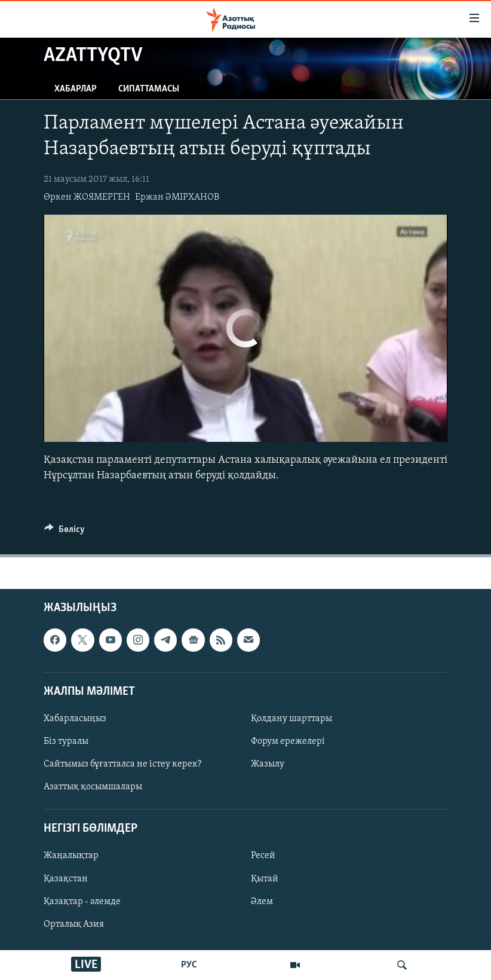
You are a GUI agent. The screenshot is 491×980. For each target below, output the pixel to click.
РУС (189, 965)
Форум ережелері (288, 741)
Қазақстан (66, 878)
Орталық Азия (74, 924)
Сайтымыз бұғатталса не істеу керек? (122, 764)
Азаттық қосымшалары (93, 787)
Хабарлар (76, 89)
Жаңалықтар (71, 856)
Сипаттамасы (149, 89)
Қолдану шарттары (291, 719)
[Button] (65, 532)
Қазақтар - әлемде (82, 901)
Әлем (262, 901)
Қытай (265, 878)
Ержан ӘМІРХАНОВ (177, 197)
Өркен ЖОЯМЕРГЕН (87, 197)
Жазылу (268, 764)
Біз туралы (66, 741)
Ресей (263, 856)
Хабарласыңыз (75, 719)
